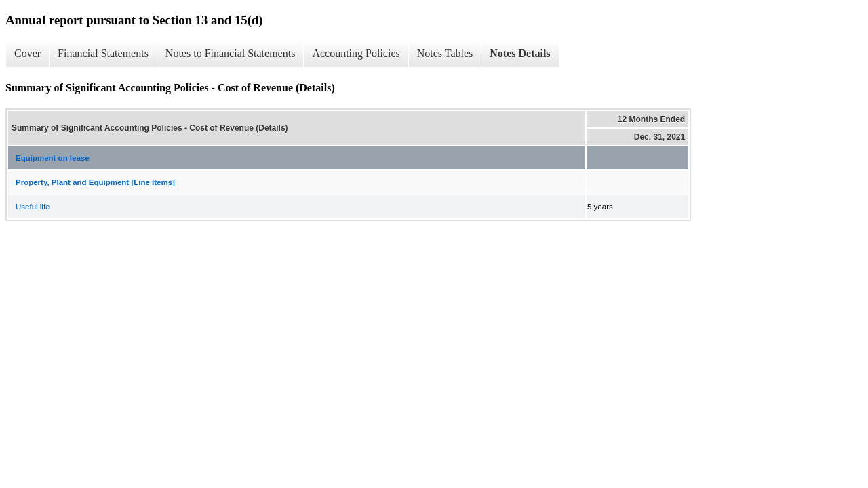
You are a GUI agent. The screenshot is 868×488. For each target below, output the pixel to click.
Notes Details (520, 53)
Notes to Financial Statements (231, 53)
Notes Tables (445, 53)
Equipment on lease (53, 158)
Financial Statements (103, 53)
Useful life (33, 207)
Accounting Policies (356, 53)
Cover (27, 53)
